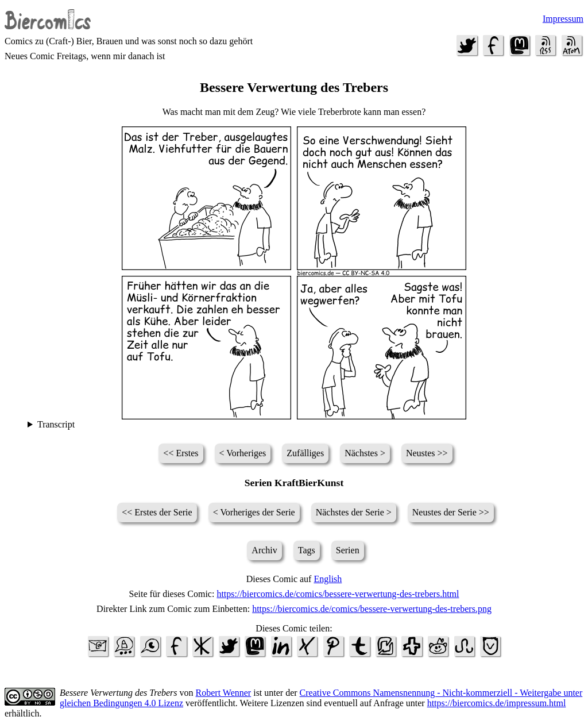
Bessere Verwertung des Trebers (119, 693)
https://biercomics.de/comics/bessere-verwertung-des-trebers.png (372, 609)
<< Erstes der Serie (157, 512)
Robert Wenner (224, 693)
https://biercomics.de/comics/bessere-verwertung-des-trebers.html (338, 594)
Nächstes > (365, 453)
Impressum (563, 19)
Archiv (264, 550)
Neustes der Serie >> (451, 512)
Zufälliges (305, 453)
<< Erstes (181, 453)
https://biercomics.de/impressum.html (497, 703)
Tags (307, 550)
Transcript (56, 424)
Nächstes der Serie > (354, 512)
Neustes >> (427, 453)
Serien (348, 550)
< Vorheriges (243, 453)
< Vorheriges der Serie (254, 512)
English (328, 579)
